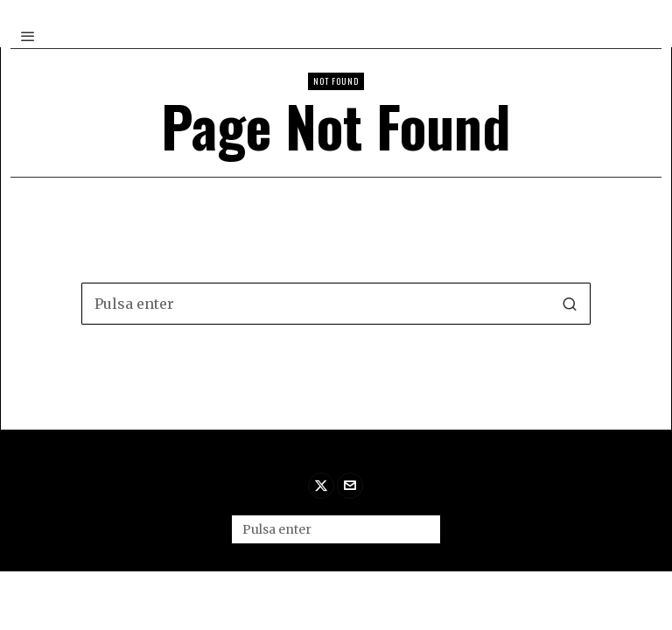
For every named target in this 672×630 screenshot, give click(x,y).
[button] (570, 304)
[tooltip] (321, 486)
